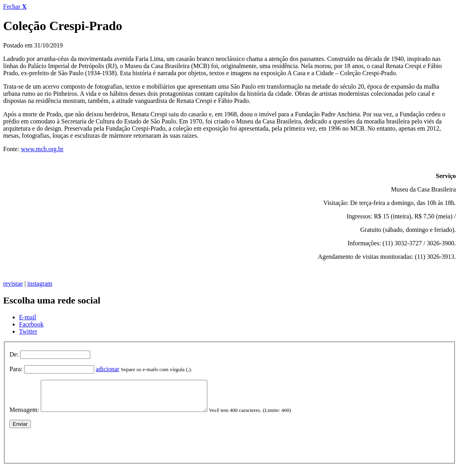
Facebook (31, 324)
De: (14, 354)
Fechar (15, 7)
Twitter (28, 331)
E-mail (28, 317)
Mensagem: (24, 416)
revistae (13, 284)
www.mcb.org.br (42, 149)
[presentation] (70, 449)
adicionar (108, 369)
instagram (40, 284)
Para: (16, 369)
